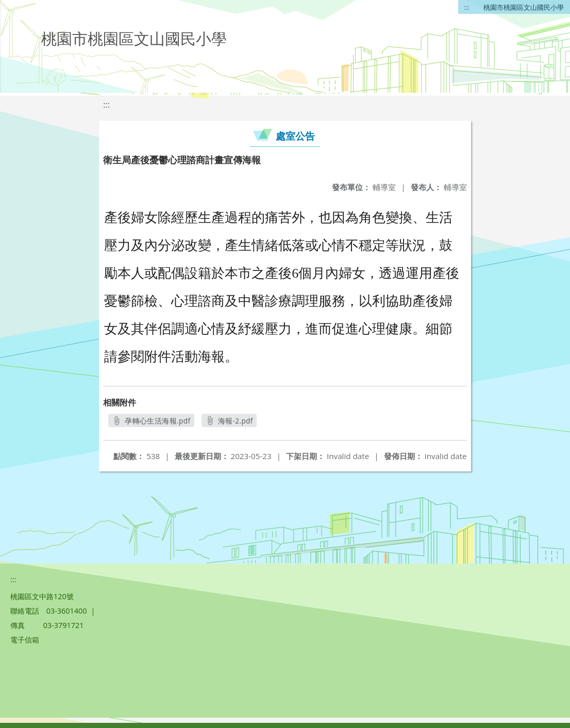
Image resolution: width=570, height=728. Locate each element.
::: (467, 7)
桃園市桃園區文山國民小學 (524, 7)
